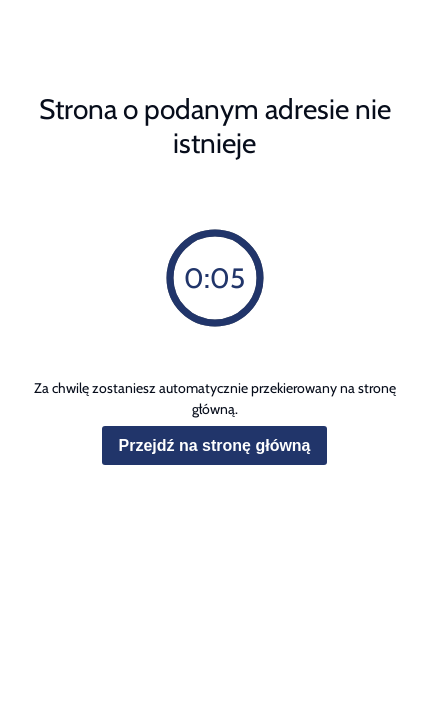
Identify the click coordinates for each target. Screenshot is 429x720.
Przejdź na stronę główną (214, 445)
